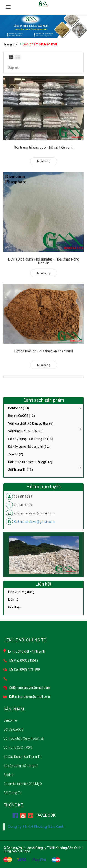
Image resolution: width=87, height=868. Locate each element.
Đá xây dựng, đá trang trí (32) (29, 447)
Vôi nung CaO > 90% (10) (26, 431)
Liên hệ (13, 600)
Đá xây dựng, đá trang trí (20, 766)
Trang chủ (11, 44)
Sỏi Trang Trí (12, 793)
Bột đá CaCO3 (13, 729)
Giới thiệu (15, 607)
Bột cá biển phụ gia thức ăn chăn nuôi (43, 351)
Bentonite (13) (19, 408)
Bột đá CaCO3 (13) (22, 416)
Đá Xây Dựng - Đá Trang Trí (22, 757)
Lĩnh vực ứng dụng (21, 592)
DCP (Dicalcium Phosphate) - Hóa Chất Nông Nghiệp (44, 261)
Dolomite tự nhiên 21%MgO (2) (30, 462)
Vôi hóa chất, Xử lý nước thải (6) (31, 423)
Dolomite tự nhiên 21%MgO (23, 784)
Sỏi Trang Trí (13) (20, 470)
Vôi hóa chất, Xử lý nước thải (24, 739)
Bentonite (10, 720)
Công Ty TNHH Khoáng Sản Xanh (36, 827)
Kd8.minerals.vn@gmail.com (34, 522)
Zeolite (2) (16, 454)
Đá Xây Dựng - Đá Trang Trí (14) (31, 439)
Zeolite (8, 775)
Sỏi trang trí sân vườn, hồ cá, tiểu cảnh (44, 147)
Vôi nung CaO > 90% (18, 748)
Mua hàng (44, 161)
